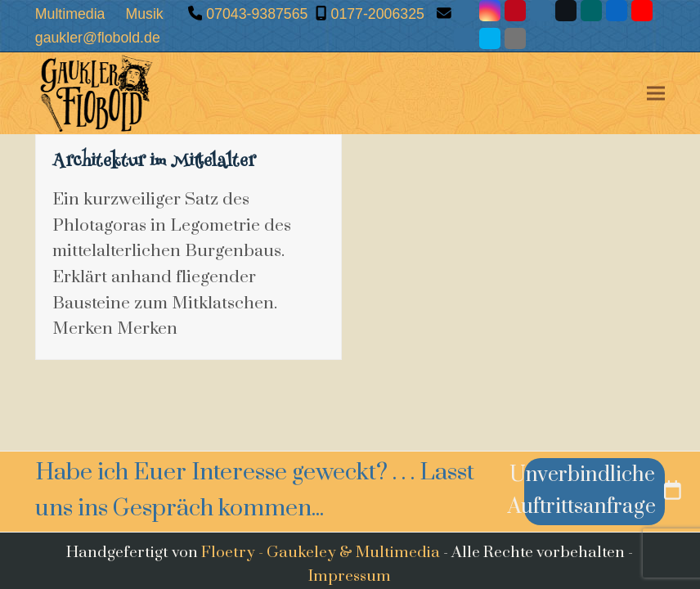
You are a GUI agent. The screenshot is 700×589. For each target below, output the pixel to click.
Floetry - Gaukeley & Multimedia (321, 552)
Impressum (350, 576)
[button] (656, 94)
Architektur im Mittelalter (154, 163)
